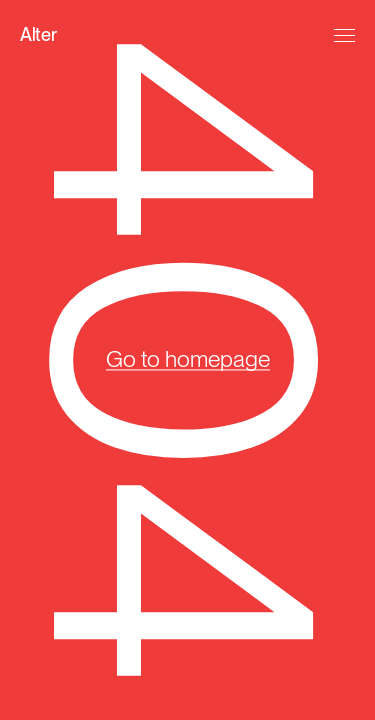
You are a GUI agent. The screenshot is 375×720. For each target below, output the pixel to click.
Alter (38, 34)
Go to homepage (188, 359)
